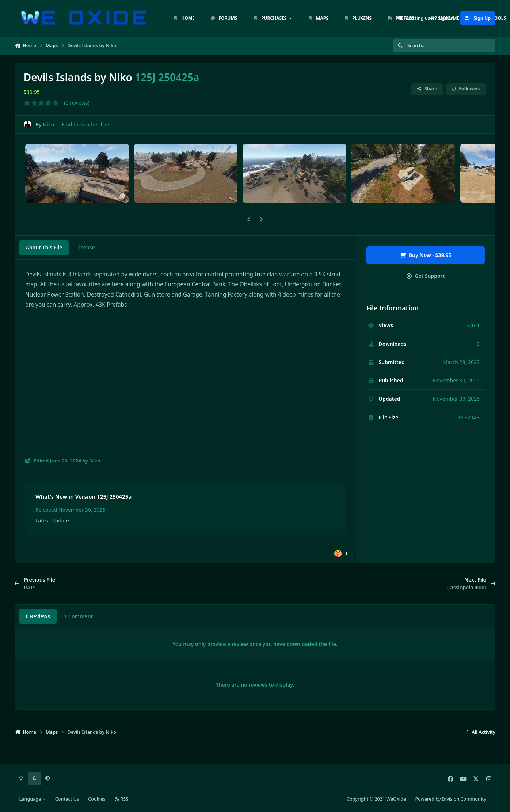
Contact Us (67, 799)
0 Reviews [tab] (38, 616)
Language (33, 799)
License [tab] (86, 247)
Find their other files (86, 124)
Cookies (97, 799)
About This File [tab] (44, 247)
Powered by (450, 799)
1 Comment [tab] (78, 616)
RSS (122, 799)
